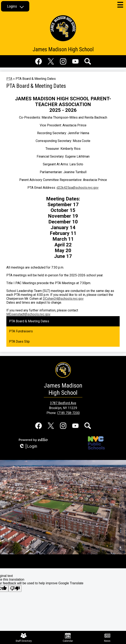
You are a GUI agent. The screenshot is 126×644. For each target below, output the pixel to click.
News (107, 638)
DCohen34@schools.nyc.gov (63, 299)
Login (28, 446)
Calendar (68, 638)
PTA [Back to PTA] (9, 79)
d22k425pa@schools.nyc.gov (78, 188)
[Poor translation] (15, 589)
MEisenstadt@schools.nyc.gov (28, 314)
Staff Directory (24, 638)
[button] (15, 6)
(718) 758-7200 (68, 413)
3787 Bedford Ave (63, 403)
